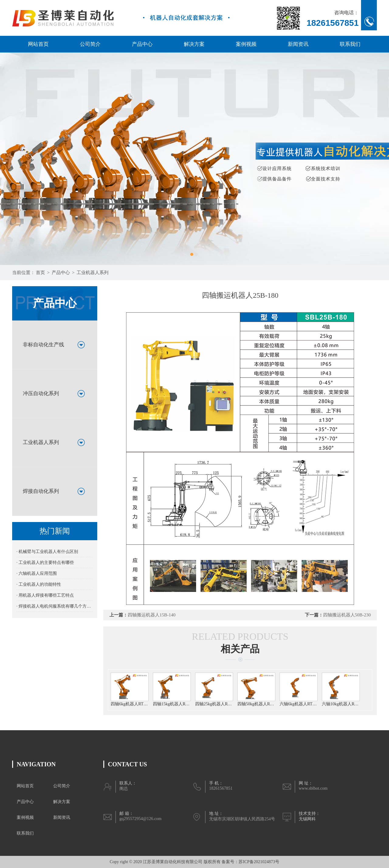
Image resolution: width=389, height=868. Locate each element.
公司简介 (90, 44)
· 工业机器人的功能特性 (39, 584)
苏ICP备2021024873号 (259, 862)
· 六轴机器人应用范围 (37, 573)
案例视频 (246, 44)
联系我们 (350, 44)
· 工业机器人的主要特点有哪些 (45, 563)
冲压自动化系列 (41, 393)
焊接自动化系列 (41, 491)
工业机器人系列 (93, 273)
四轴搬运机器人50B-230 (347, 615)
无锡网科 (307, 819)
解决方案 (194, 44)
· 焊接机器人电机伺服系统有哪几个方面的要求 (55, 606)
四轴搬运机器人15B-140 (152, 615)
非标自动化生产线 (43, 345)
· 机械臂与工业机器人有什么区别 (47, 552)
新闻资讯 (298, 44)
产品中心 (142, 44)
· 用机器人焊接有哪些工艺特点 (45, 595)
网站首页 (38, 44)
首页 (40, 273)
